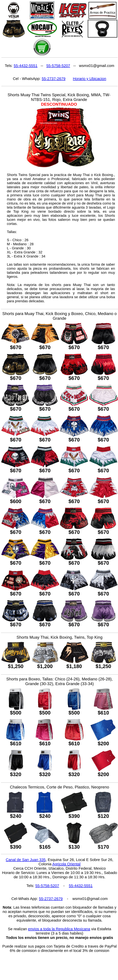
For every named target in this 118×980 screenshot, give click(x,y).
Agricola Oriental (66, 864)
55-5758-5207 (58, 66)
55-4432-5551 (26, 66)
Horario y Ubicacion (90, 79)
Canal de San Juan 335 (26, 860)
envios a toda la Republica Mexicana (59, 929)
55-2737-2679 (54, 79)
